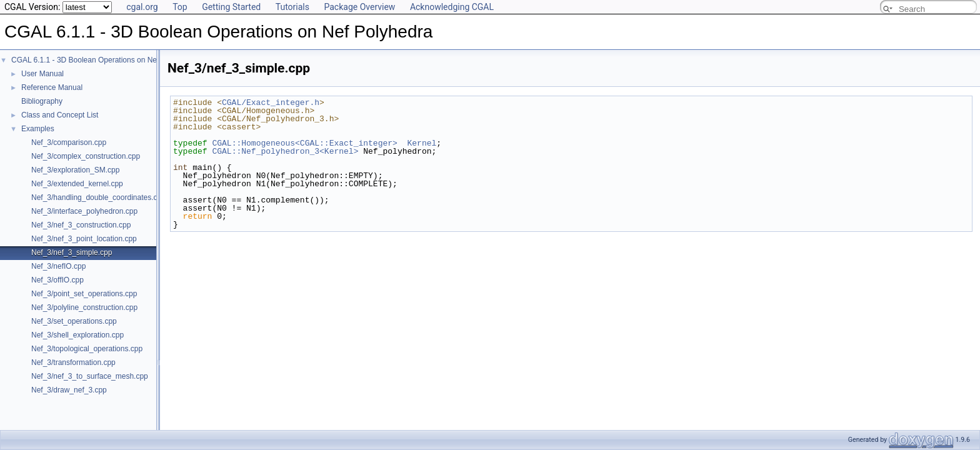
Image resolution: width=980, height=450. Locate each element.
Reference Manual (52, 87)
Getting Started (231, 7)
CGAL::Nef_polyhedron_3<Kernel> (285, 151)
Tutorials (292, 7)
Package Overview (359, 7)
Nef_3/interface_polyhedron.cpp (84, 211)
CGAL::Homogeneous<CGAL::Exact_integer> (304, 143)
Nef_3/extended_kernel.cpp (77, 184)
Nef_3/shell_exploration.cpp (77, 335)
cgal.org (142, 7)
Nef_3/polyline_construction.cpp (84, 307)
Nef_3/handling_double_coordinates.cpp (98, 197)
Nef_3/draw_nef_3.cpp (69, 390)
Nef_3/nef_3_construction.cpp (81, 225)
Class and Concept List (60, 115)
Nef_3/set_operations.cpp (74, 321)
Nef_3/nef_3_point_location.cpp (84, 239)
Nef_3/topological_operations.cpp (87, 349)
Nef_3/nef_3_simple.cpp (72, 252)
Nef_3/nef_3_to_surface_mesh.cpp (90, 376)
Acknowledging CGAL (452, 7)
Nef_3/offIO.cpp (57, 280)
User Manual (42, 74)
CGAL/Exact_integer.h (271, 102)
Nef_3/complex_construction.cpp (86, 156)
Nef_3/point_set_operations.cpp (84, 294)
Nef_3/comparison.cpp (69, 142)
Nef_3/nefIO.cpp (58, 266)
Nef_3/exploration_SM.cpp (75, 170)
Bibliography (42, 101)
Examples (38, 129)
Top (180, 7)
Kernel (422, 143)
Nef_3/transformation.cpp (73, 362)
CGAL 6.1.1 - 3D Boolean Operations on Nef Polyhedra (103, 60)
